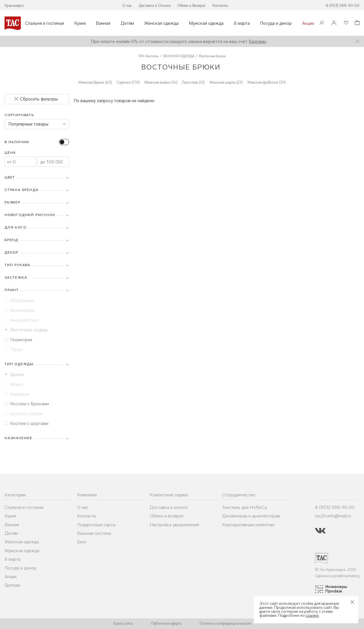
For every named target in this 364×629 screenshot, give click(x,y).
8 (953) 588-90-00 (343, 6)
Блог (82, 542)
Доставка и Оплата (155, 6)
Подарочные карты (96, 525)
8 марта (242, 23)
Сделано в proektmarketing (337, 576)
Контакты (220, 6)
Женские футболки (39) (266, 82)
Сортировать (19, 115)
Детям (127, 23)
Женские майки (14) (161, 82)
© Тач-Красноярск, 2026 (336, 570)
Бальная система (94, 533)
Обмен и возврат (167, 516)
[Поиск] (322, 23)
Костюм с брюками (27, 404)
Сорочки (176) (128, 82)
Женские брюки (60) (95, 82)
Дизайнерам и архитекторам (251, 516)
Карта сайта (123, 623)
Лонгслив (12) (193, 82)
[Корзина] (357, 23)
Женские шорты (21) (226, 82)
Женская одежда (161, 23)
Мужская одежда (206, 23)
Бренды (12, 585)
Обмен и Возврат (192, 6)
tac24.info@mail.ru (333, 516)
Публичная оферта (166, 623)
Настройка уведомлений (174, 525)
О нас (127, 6)
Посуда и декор (276, 23)
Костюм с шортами (26, 423)
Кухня (80, 23)
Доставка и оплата (168, 507)
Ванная (103, 23)
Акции (308, 23)
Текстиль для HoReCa (244, 507)
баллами (258, 41)
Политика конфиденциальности (225, 623)
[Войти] (334, 23)
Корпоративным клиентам (248, 525)
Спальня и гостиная (45, 23)
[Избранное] (346, 23)
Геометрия (18, 340)
